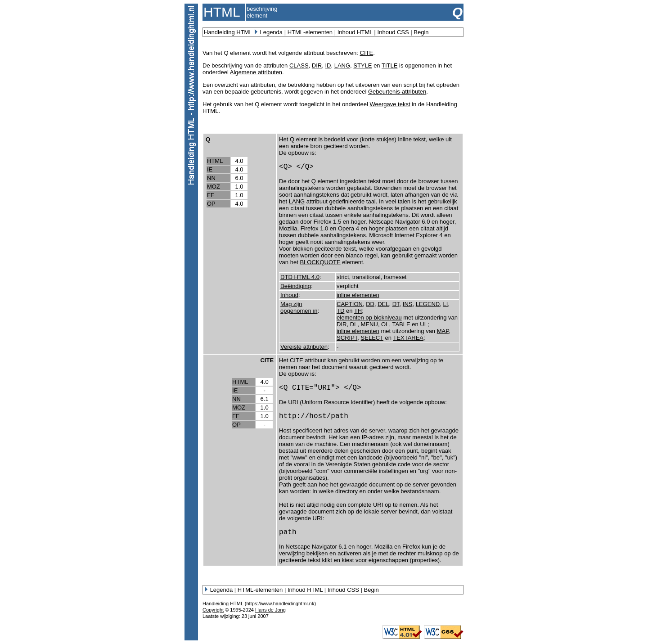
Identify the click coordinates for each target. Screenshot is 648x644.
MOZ (214, 187)
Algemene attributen (256, 72)
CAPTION (350, 304)
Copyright (213, 610)
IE (210, 169)
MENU (369, 324)
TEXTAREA (408, 338)
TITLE (389, 65)
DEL (383, 304)
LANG (342, 65)
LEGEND (428, 304)
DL (354, 324)
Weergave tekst (390, 104)
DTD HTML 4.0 (300, 277)
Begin (421, 32)
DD (370, 304)
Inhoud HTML (355, 32)
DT (396, 304)
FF (211, 195)
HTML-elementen (310, 32)
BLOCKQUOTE (320, 262)
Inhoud (289, 295)
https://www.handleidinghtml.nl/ (280, 603)
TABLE (401, 324)
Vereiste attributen (304, 347)
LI (445, 304)
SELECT (372, 338)
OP (211, 204)
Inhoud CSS (393, 32)
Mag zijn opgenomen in (299, 307)
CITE (367, 53)
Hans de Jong (270, 610)
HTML (215, 161)
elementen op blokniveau (369, 317)
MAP (443, 331)
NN (211, 178)
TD (340, 311)
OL (385, 324)
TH (358, 311)
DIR (317, 65)
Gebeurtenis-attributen (397, 92)
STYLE (362, 65)
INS (408, 304)
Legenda (271, 32)
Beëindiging (296, 286)
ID (328, 65)
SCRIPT (347, 338)
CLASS (299, 65)
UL (424, 324)
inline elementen (358, 295)
